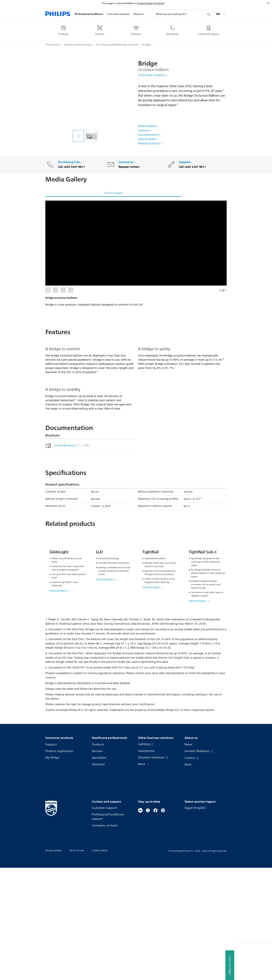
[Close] (268, 3)
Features (144, 130)
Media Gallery (147, 126)
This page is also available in (119, 3)
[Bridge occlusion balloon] (78, 136)
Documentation (148, 135)
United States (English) (151, 3)
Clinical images (113, 193)
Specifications (147, 139)
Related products (149, 144)
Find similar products (152, 75)
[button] (136, 243)
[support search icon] (209, 14)
